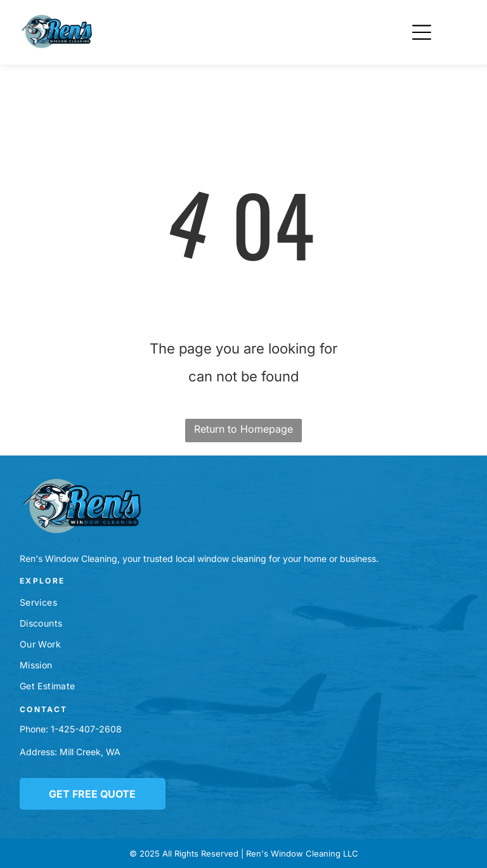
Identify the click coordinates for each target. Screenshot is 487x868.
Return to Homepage (243, 429)
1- (55, 729)
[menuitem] (243, 602)
